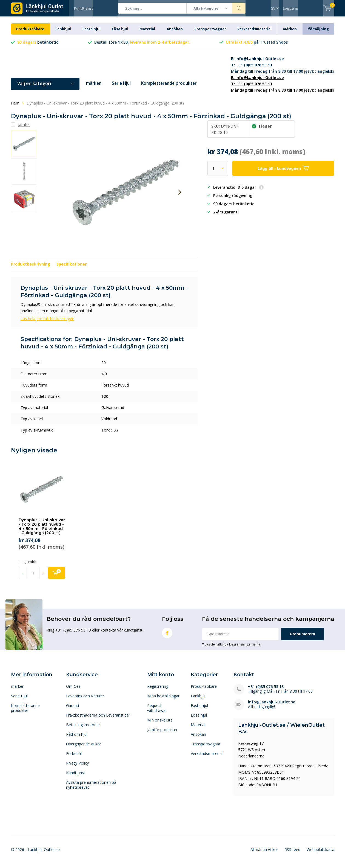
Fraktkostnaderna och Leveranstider (98, 719)
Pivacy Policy (77, 767)
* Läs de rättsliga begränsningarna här (232, 648)
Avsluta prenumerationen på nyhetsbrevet (91, 789)
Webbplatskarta (320, 853)
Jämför (28, 566)
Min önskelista (160, 724)
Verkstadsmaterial (254, 33)
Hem (15, 107)
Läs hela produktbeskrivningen (47, 323)
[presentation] (180, 196)
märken (290, 33)
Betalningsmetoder (83, 729)
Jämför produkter (162, 734)
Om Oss (73, 690)
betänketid (38, 46)
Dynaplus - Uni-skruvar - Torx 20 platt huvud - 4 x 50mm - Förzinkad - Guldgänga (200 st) (42, 530)
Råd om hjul (77, 738)
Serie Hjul (123, 88)
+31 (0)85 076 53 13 (266, 691)
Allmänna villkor (264, 853)
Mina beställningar (163, 700)
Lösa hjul (120, 33)
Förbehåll (74, 758)
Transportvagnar (210, 33)
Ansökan (175, 33)
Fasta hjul (92, 33)
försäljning (318, 33)
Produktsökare (30, 33)
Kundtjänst (83, 8)
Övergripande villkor (84, 748)
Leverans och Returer (85, 700)
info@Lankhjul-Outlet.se (272, 706)
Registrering (158, 690)
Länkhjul (63, 33)
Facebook (167, 636)
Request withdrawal (157, 712)
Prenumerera (303, 638)
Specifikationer (72, 268)
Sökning (239, 8)
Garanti (72, 710)
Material (147, 33)
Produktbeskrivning (31, 268)
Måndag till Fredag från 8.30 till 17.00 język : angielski (283, 69)
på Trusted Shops (257, 46)
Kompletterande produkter (173, 88)
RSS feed (292, 853)
